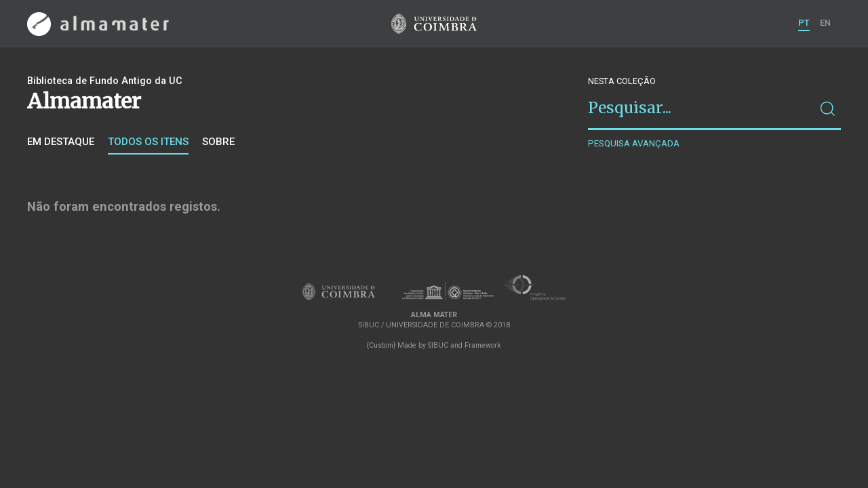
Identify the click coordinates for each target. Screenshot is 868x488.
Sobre (218, 142)
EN (825, 23)
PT (804, 23)
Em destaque (61, 142)
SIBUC (438, 345)
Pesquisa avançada (634, 143)
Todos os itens (148, 142)
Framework (483, 345)
